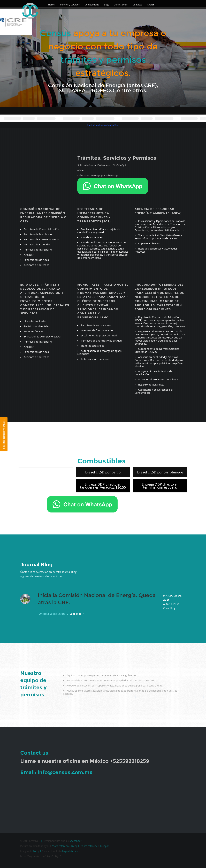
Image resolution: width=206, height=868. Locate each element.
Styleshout (75, 841)
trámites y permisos (103, 60)
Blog (106, 5)
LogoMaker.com (71, 851)
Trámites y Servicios (70, 5)
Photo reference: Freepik (65, 846)
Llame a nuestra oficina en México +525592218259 (85, 761)
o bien (81, 170)
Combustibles (92, 5)
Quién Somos (121, 5)
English (151, 5)
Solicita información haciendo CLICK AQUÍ (102, 165)
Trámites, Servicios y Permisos (117, 158)
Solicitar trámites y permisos (4, 434)
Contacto (137, 5)
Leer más (77, 614)
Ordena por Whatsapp (69, 511)
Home (51, 5)
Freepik (37, 851)
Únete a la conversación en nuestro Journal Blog (48, 572)
